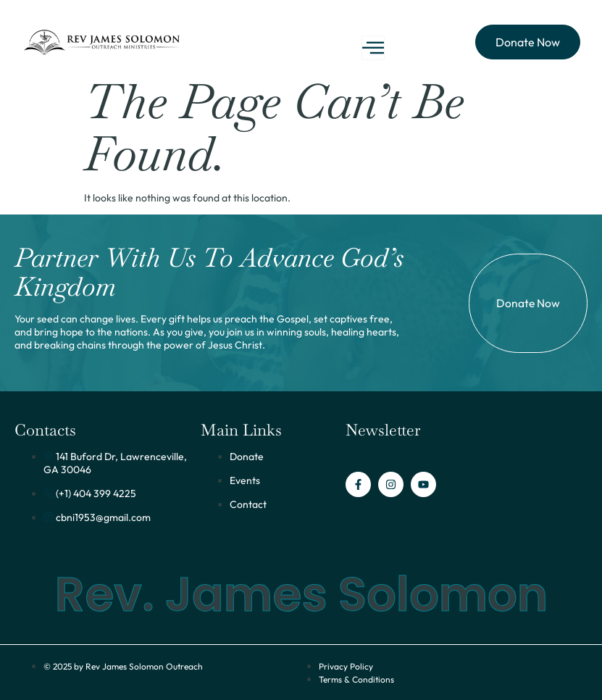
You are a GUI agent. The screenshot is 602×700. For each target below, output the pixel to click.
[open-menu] (373, 48)
